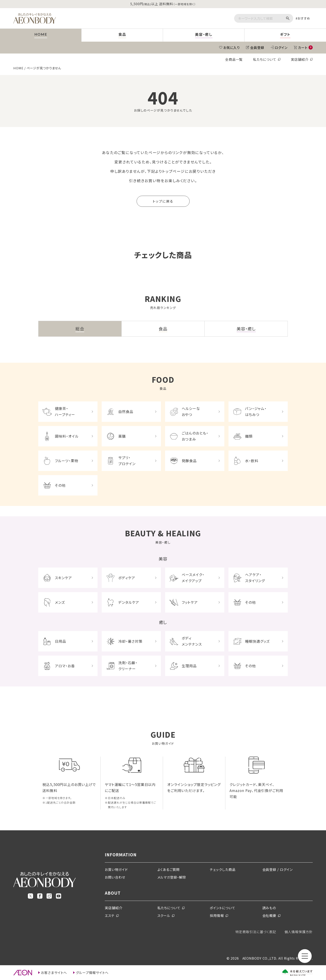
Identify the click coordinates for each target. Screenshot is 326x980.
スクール (164, 915)
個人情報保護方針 (299, 932)
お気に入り (232, 47)
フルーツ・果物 (67, 461)
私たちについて (265, 59)
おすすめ (304, 18)
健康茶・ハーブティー (65, 411)
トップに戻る (163, 201)
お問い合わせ (115, 877)
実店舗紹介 (300, 59)
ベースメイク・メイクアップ (193, 578)
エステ (110, 915)
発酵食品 (189, 461)
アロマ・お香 (65, 666)
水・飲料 (252, 461)
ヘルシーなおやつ (191, 411)
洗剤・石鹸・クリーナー (128, 666)
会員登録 (257, 47)
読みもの (269, 908)
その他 (60, 485)
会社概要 (269, 915)
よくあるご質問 (169, 869)
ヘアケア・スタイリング (255, 578)
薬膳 (122, 436)
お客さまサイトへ (54, 973)
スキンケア (63, 578)
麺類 (249, 436)
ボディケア (127, 578)
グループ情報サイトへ (92, 973)
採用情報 (217, 915)
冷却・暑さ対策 (130, 641)
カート (305, 47)
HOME (18, 68)
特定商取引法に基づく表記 (256, 932)
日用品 (61, 641)
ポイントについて (223, 908)
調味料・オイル (67, 436)
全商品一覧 (234, 59)
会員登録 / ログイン (278, 869)
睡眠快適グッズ (257, 641)
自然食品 (126, 412)
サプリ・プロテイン (127, 461)
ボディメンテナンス (192, 641)
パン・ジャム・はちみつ (256, 411)
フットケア (190, 602)
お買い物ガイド (116, 869)
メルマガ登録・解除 (172, 877)
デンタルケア (129, 602)
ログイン (281, 47)
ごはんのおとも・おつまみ (195, 436)
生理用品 (189, 666)
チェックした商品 (223, 869)
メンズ (60, 602)
